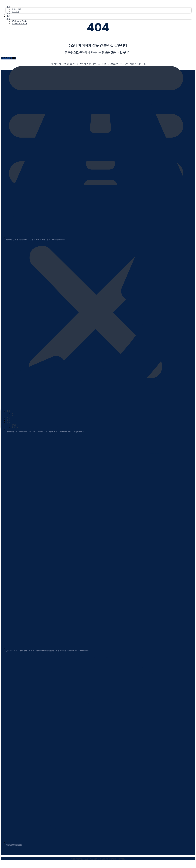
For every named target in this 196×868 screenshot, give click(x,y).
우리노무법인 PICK (19, 24)
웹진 (8, 19)
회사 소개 (15, 12)
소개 (8, 7)
